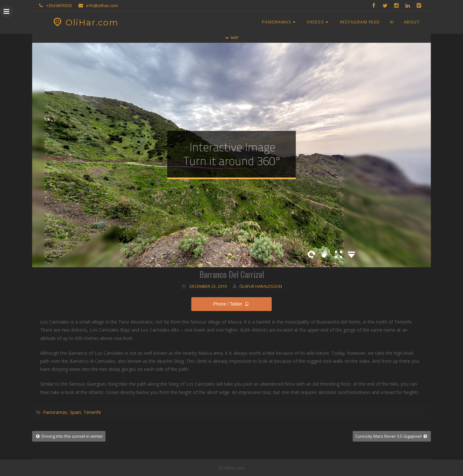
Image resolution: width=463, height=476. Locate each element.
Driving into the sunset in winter (69, 436)
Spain (75, 412)
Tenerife (92, 412)
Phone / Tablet (232, 304)
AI (392, 22)
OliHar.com (85, 23)
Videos (318, 22)
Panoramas (280, 22)
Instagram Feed (360, 22)
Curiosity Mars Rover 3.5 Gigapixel (392, 436)
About (412, 22)
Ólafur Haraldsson (261, 286)
